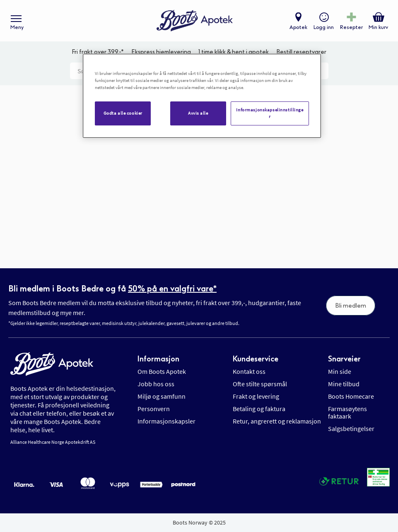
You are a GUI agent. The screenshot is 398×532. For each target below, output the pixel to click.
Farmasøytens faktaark (347, 412)
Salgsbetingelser (351, 428)
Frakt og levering (256, 396)
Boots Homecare (351, 396)
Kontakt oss (249, 371)
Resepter (351, 27)
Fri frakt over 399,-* (98, 52)
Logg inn (324, 27)
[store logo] (195, 21)
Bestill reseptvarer (301, 52)
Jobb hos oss (156, 384)
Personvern (154, 409)
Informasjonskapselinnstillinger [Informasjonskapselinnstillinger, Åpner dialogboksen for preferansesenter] (270, 113)
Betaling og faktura (259, 409)
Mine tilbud (344, 384)
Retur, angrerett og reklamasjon (277, 421)
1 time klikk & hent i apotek (234, 52)
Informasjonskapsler (166, 421)
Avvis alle (198, 113)
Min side (340, 371)
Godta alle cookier (123, 113)
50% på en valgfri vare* (172, 289)
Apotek (298, 27)
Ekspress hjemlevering (161, 52)
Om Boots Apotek (162, 371)
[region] (202, 96)
